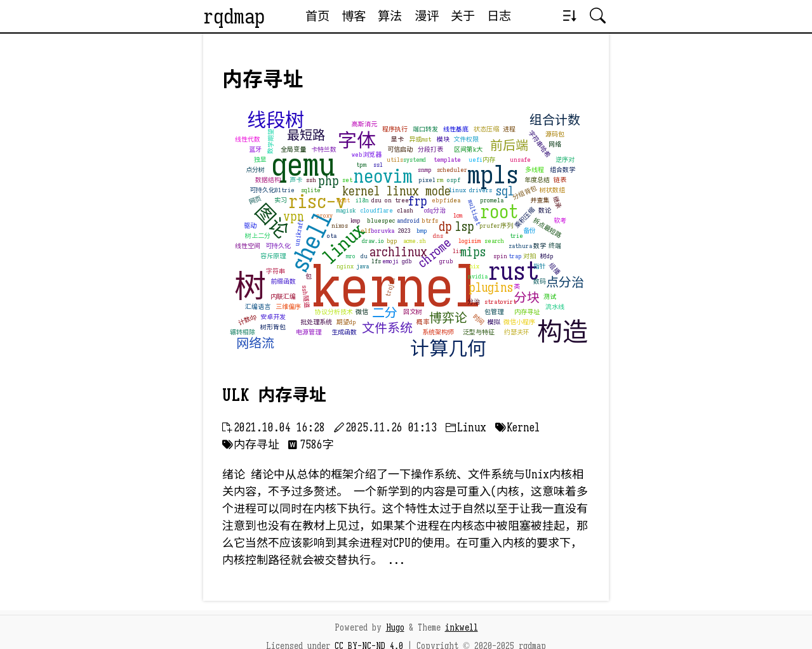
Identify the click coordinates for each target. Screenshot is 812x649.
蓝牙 (255, 149)
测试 (550, 297)
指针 (540, 266)
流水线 (555, 307)
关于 (463, 16)
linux (343, 243)
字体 (357, 141)
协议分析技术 (334, 312)
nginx (345, 266)
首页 (317, 16)
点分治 (565, 283)
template (447, 160)
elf (366, 231)
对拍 (529, 256)
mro (351, 256)
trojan (391, 286)
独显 (260, 160)
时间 (479, 319)
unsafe (520, 160)
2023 (404, 231)
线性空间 (248, 246)
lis (457, 251)
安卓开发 (273, 317)
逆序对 (565, 160)
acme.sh (415, 241)
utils (395, 160)
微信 (362, 312)
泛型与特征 (479, 332)
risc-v (317, 202)
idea (454, 200)
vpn (294, 217)
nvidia (478, 276)
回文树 (413, 312)
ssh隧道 (306, 296)
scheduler (452, 170)
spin (500, 256)
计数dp (248, 319)
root (499, 212)
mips (473, 252)
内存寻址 (527, 312)
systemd (415, 160)
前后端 (509, 146)
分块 (527, 298)
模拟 (494, 322)
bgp (392, 241)
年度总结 (537, 180)
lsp (465, 227)
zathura (520, 246)
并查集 (540, 200)
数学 (540, 246)
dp (445, 227)
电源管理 (309, 332)
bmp (422, 231)
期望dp (346, 322)
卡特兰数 (324, 149)
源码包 (555, 134)
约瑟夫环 (517, 332)
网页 (255, 200)
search (494, 241)
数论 (545, 210)
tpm (361, 165)
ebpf (439, 200)
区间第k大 (468, 149)
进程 (509, 129)
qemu (303, 165)
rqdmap (234, 16)
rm (440, 180)
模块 (443, 139)
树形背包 (273, 327)
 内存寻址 (251, 445)
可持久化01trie (272, 190)
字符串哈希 (539, 144)
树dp (547, 256)
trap (515, 256)
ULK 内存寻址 (274, 395)
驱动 (250, 226)
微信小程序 (519, 322)
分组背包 (524, 192)
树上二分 (258, 236)
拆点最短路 (547, 227)
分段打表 (430, 149)
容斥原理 (273, 256)
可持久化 (278, 246)
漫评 (427, 16)
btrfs (430, 220)
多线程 (535, 170)
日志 (499, 16)
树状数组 (552, 190)
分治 (474, 302)
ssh (311, 180)
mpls (493, 174)
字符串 (276, 271)
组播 (555, 268)
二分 (385, 313)
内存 (489, 160)
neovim (383, 176)
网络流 (255, 344)
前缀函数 (283, 281)
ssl (378, 165)
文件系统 (387, 328)
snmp (425, 170)
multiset (474, 212)
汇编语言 (258, 307)
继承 (557, 202)
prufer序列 (496, 226)
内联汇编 (283, 297)
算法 (390, 16)
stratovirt (500, 302)
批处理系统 (316, 322)
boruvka (383, 231)
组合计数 (555, 120)
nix (474, 266)
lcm (458, 215)
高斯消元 (364, 124)
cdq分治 (435, 210)
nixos (340, 226)
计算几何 (448, 349)
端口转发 (425, 129)
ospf (454, 180)
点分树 (255, 170)
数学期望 (270, 141)
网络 (555, 144)
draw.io (373, 241)
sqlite (311, 190)
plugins (491, 288)
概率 (423, 322)
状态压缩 (486, 129)
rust (513, 271)
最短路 (306, 135)
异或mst (420, 139)
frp (417, 201)
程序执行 (395, 129)
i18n (362, 200)
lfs (376, 261)
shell (310, 241)
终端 (555, 246)
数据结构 (268, 180)
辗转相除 (243, 332)
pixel (427, 180)
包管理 (494, 312)
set (347, 180)
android (408, 220)
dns (438, 236)
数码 (540, 281)
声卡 (296, 180)
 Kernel (517, 428)
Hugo (395, 627)
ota (332, 236)
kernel (397, 287)
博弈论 (448, 318)
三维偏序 (288, 307)
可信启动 (400, 149)
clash (405, 210)
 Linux (466, 428)
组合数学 (562, 170)
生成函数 (344, 332)
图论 (271, 221)
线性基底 (456, 129)
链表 (560, 180)
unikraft (299, 232)
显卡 (397, 139)
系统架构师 (438, 332)
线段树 (276, 121)
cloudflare (377, 210)
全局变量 (293, 149)
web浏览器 (367, 154)
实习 (281, 200)
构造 (562, 332)
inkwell (462, 627)
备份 (529, 231)
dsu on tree (390, 200)
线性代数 (248, 139)
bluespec (381, 220)
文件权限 (466, 139)
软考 (560, 220)
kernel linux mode (396, 191)
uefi (476, 160)
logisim (469, 241)
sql (505, 191)
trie (516, 236)
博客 (354, 16)
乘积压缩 (525, 218)
